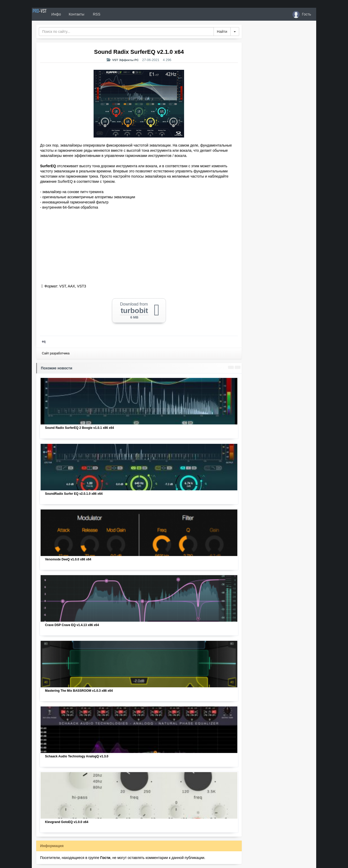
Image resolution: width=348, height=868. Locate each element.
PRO (47, 14)
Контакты (92, 14)
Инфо (71, 14)
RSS (112, 14)
